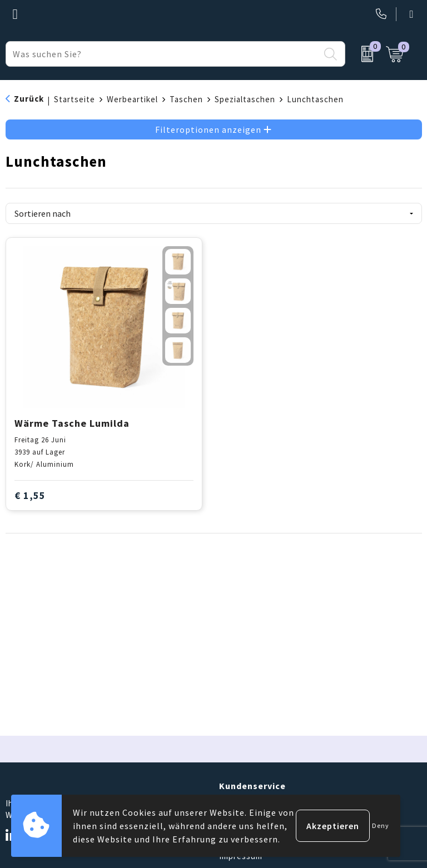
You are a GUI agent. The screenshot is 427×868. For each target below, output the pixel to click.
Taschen (186, 99)
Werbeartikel (132, 99)
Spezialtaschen (245, 99)
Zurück (29, 99)
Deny (381, 825)
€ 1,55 (30, 495)
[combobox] (163, 54)
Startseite (75, 99)
